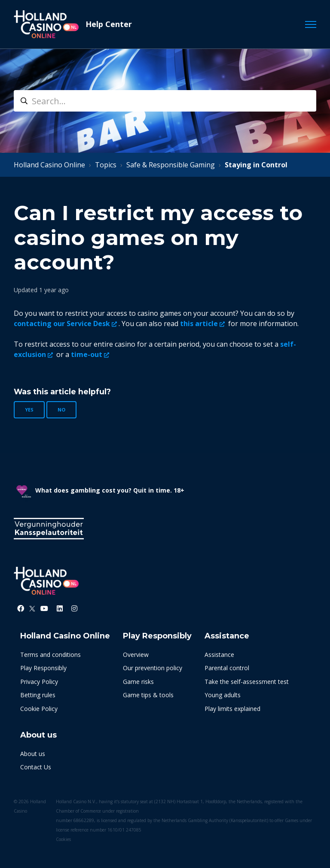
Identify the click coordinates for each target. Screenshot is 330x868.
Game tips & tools (148, 695)
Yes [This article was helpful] (29, 410)
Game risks (138, 682)
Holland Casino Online (49, 165)
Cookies (63, 839)
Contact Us (36, 767)
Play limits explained (232, 709)
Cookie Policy (39, 709)
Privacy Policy (39, 682)
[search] (165, 101)
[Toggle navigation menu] (311, 24)
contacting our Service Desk (62, 324)
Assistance (219, 655)
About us (33, 754)
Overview (136, 655)
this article (199, 324)
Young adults (223, 695)
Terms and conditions (50, 655)
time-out (87, 354)
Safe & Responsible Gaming (171, 165)
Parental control (227, 668)
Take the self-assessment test (247, 682)
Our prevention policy (153, 668)
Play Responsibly (43, 668)
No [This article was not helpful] (61, 410)
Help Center (109, 24)
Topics (106, 165)
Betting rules (38, 695)
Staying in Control (256, 165)
